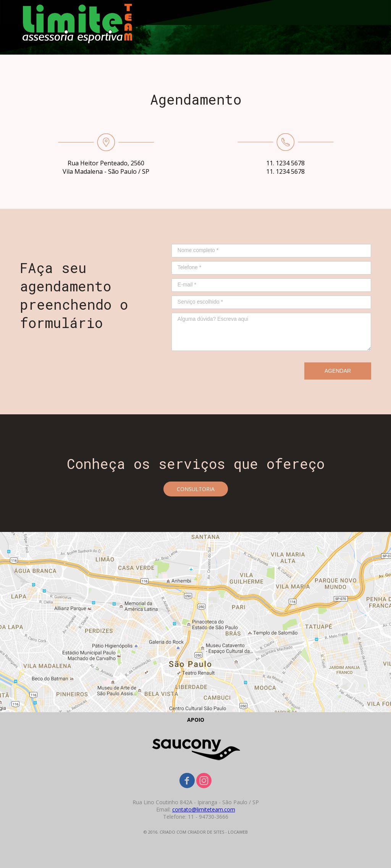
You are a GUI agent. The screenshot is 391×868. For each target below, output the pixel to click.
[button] (196, 489)
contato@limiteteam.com (204, 809)
